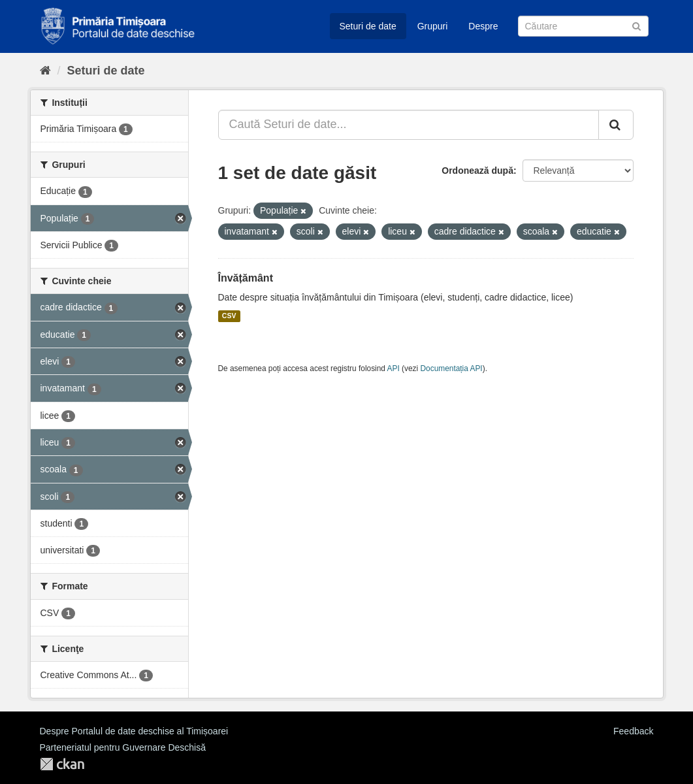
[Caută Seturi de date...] (409, 125)
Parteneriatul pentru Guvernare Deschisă (123, 747)
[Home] (45, 71)
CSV (229, 316)
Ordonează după (477, 171)
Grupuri (433, 26)
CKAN (62, 764)
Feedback (633, 731)
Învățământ (246, 278)
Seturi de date (368, 26)
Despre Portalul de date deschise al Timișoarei (134, 731)
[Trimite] (637, 25)
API (394, 368)
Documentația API (452, 368)
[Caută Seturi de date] (583, 26)
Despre (483, 26)
